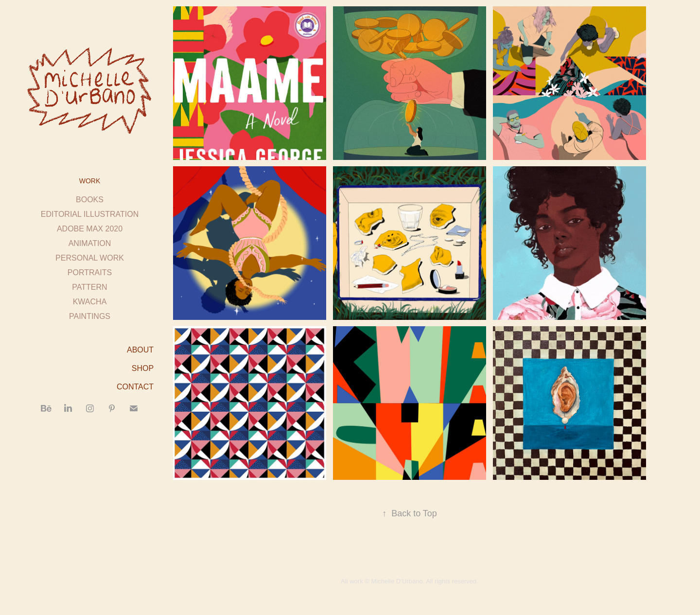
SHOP (143, 368)
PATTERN (89, 287)
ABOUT (140, 350)
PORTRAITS (90, 272)
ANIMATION (90, 243)
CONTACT (135, 387)
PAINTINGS (90, 316)
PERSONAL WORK (90, 258)
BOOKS (90, 200)
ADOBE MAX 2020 (90, 229)
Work (90, 181)
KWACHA (90, 302)
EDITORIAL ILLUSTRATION (90, 214)
